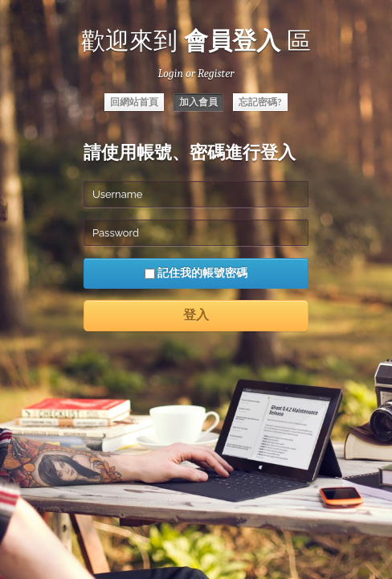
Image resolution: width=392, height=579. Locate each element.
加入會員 (198, 102)
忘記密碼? (260, 102)
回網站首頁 (134, 102)
